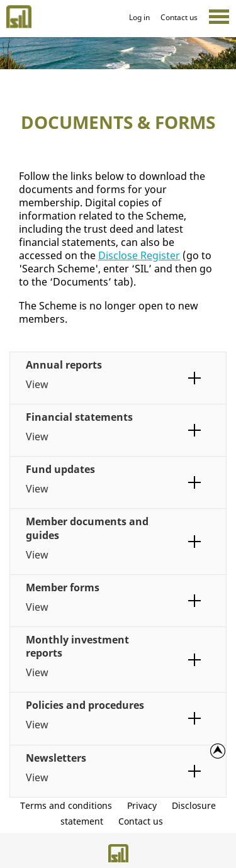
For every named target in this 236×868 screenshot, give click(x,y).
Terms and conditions (66, 805)
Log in (139, 17)
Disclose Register (139, 255)
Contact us (179, 17)
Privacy (142, 805)
